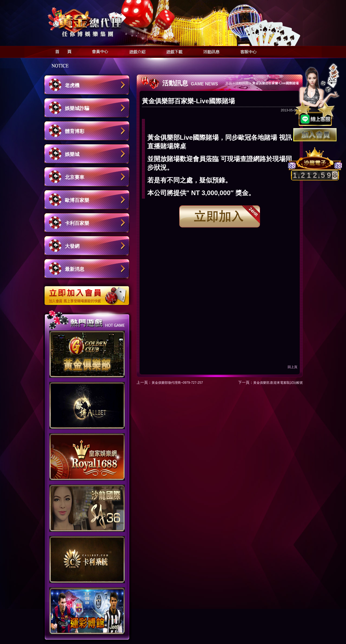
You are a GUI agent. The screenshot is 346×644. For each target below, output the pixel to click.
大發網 (72, 246)
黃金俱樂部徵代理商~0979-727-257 (177, 383)
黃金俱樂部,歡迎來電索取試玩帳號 (278, 383)
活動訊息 (210, 51)
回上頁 (292, 367)
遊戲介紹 (136, 51)
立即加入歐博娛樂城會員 (89, 293)
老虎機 (72, 85)
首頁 (62, 51)
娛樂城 (72, 154)
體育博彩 (75, 131)
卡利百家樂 (77, 223)
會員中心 (99, 51)
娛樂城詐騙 (77, 108)
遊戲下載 (173, 51)
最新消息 (75, 269)
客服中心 (247, 51)
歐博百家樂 (77, 200)
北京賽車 (75, 177)
